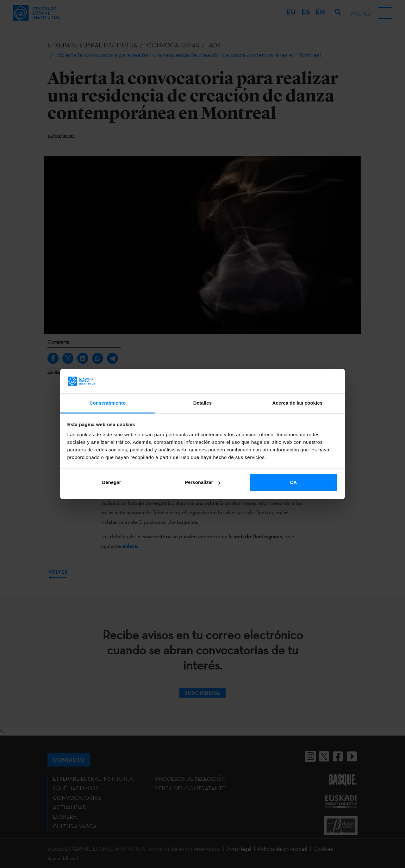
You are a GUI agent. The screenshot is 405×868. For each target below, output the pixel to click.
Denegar (111, 482)
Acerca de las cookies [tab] (298, 403)
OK (293, 482)
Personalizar (203, 482)
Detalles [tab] (202, 403)
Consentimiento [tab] (108, 403)
